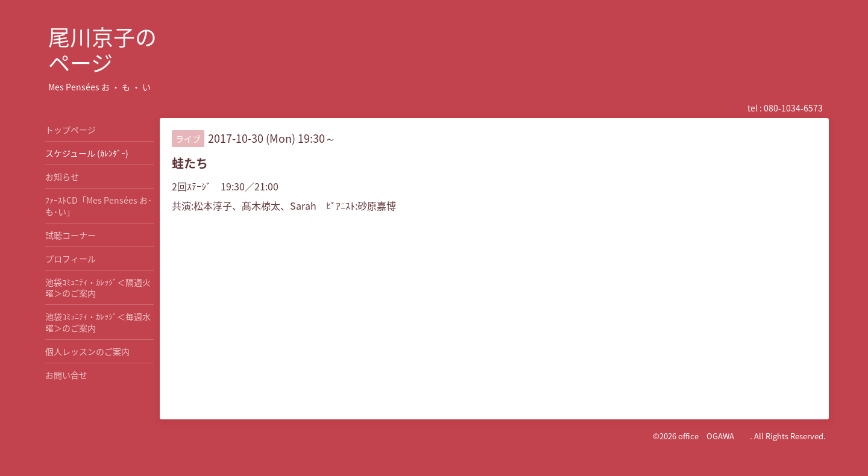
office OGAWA (714, 436)
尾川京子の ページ (102, 50)
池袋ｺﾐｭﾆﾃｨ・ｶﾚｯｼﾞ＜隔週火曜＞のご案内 (98, 287)
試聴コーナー (71, 235)
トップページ (71, 130)
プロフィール (71, 258)
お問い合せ (66, 375)
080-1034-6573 (793, 108)
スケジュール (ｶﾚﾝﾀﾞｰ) (87, 153)
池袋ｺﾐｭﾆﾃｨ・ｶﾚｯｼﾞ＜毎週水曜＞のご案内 (98, 322)
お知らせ (62, 177)
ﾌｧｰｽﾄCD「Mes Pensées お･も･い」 (99, 205)
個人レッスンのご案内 (87, 351)
